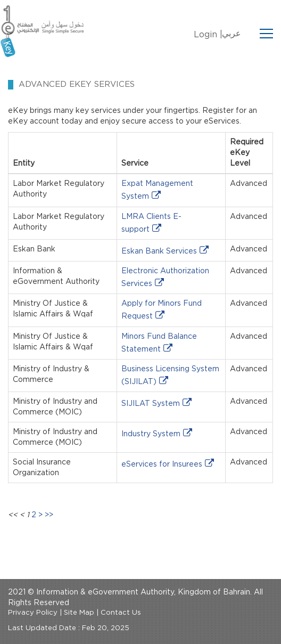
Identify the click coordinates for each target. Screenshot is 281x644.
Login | (208, 35)
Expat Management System (157, 190)
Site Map (79, 613)
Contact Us (121, 613)
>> (49, 515)
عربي (232, 34)
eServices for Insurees (162, 464)
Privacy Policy (33, 613)
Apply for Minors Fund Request (162, 310)
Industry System (151, 434)
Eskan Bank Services (159, 251)
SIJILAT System (151, 404)
